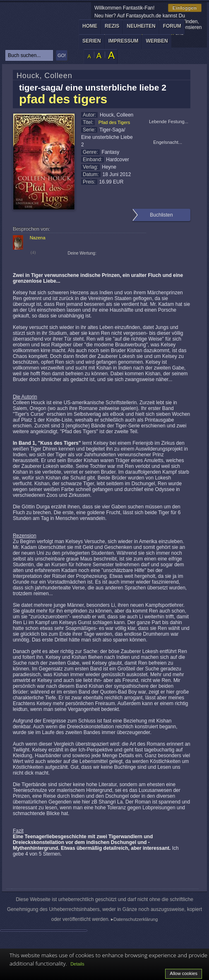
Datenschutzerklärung (136, 919)
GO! (62, 55)
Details (77, 964)
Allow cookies (184, 973)
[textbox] (29, 55)
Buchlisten (161, 215)
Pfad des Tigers (114, 122)
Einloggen (185, 8)
